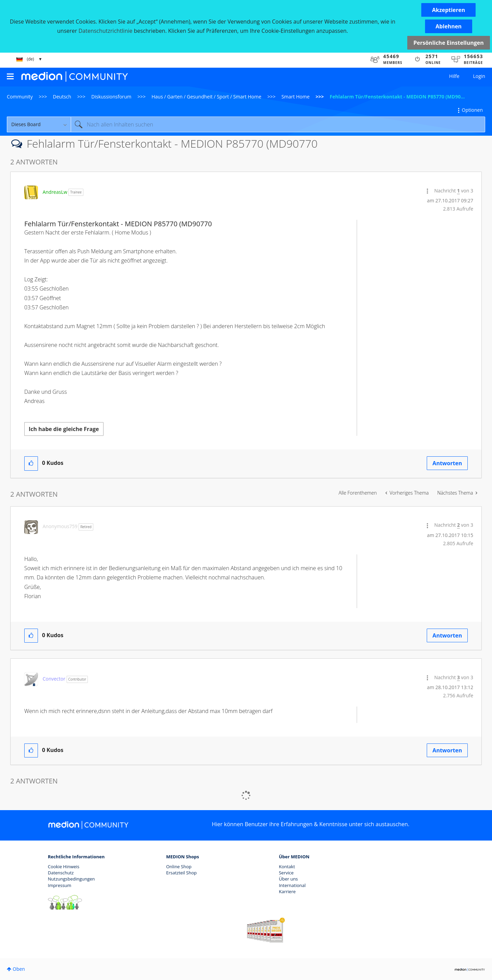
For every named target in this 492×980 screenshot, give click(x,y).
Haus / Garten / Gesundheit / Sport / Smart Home (207, 97)
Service (286, 873)
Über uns (288, 879)
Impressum (60, 885)
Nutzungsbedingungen (71, 879)
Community (20, 97)
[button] (448, 10)
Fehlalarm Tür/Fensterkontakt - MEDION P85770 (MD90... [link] (397, 97)
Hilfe (454, 76)
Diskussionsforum (111, 97)
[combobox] (278, 124)
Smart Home (296, 97)
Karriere (287, 891)
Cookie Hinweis (64, 867)
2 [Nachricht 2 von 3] (459, 525)
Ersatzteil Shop (181, 873)
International (292, 885)
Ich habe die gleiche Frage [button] (64, 429)
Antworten (447, 463)
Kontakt (287, 867)
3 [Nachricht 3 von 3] (459, 677)
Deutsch (62, 97)
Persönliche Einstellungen (449, 43)
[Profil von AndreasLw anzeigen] (55, 192)
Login (479, 76)
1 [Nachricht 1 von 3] (459, 191)
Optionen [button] (472, 110)
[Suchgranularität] (39, 124)
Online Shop (179, 867)
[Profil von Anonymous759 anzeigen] (60, 526)
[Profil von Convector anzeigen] (54, 679)
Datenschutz (61, 873)
